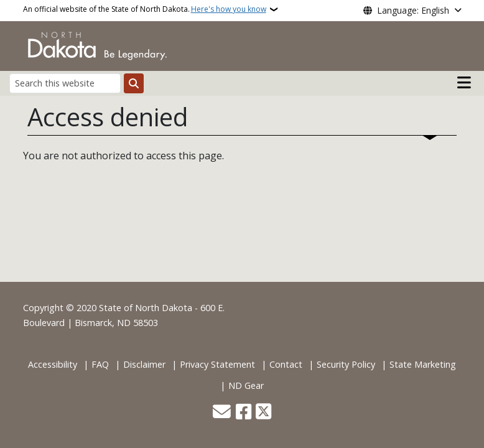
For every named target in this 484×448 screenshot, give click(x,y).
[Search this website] (65, 83)
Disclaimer (144, 364)
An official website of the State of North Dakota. (145, 9)
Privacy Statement (217, 364)
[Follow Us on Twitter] (263, 413)
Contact (286, 364)
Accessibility (53, 364)
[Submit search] (134, 83)
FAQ (100, 364)
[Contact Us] (222, 413)
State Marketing (423, 364)
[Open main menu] (464, 83)
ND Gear (246, 385)
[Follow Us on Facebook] (244, 413)
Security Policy (346, 364)
